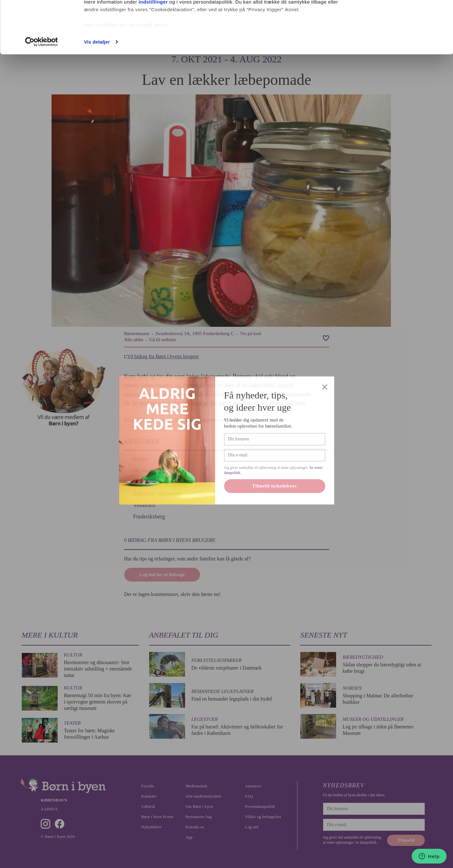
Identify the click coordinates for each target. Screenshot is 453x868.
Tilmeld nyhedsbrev (275, 502)
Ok (400, 17)
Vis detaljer (97, 94)
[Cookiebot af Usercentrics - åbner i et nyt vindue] (41, 94)
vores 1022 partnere (121, 23)
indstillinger (153, 54)
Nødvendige (400, 38)
